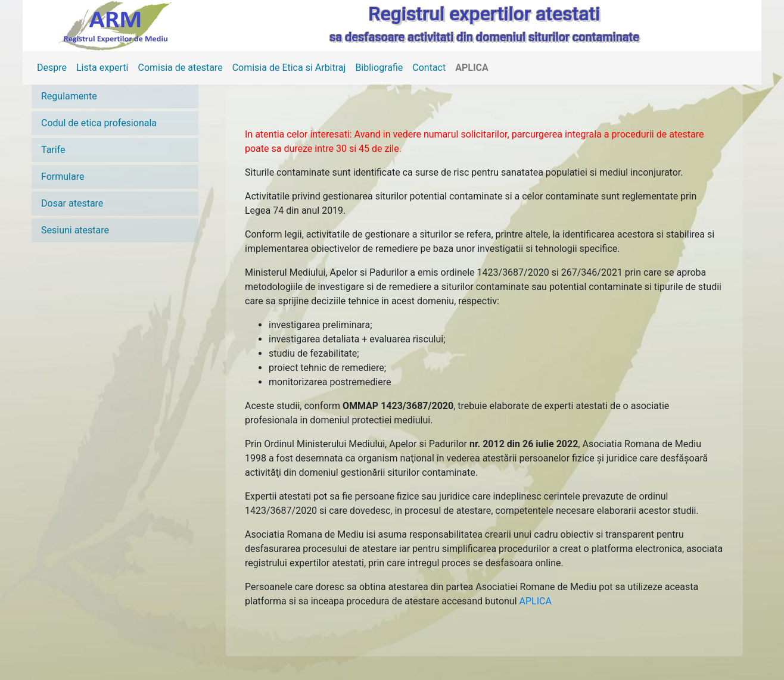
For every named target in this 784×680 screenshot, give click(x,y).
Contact (429, 68)
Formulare (63, 177)
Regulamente (69, 96)
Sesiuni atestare (75, 230)
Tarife (53, 150)
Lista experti (102, 68)
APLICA (472, 68)
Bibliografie (379, 68)
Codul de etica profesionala (99, 123)
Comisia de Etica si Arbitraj (289, 68)
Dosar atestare (72, 203)
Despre (52, 68)
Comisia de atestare (180, 68)
